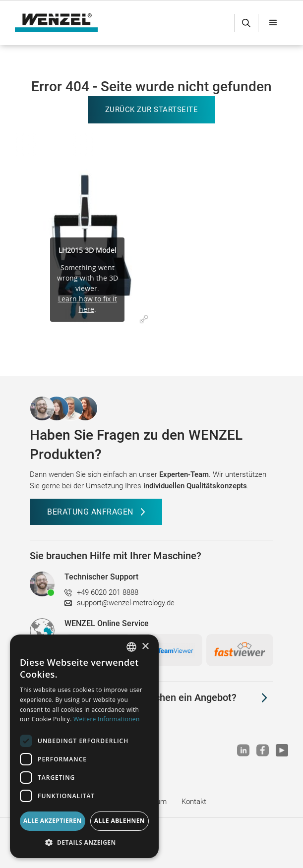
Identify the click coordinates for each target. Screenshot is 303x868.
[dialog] (84, 746)
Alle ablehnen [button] (120, 821)
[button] (273, 23)
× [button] (145, 647)
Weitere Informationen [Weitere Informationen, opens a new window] (107, 719)
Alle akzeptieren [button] (53, 821)
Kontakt (194, 802)
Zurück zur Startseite (152, 110)
